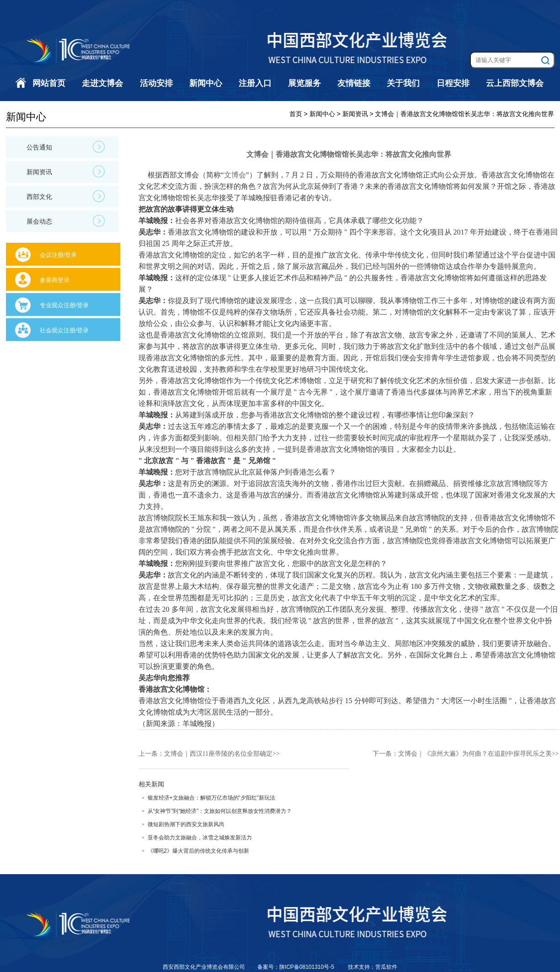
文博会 (235, 175)
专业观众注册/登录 (64, 305)
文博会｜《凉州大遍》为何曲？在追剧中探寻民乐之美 (475, 754)
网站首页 (49, 83)
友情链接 (354, 83)
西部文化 (66, 196)
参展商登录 (55, 280)
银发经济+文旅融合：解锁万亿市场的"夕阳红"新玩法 (212, 798)
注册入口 (255, 83)
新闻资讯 (66, 171)
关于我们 (403, 83)
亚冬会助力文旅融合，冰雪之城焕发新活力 (200, 838)
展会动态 (66, 221)
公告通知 (66, 147)
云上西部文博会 (515, 83)
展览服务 (304, 83)
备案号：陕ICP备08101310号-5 (296, 967)
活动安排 (156, 83)
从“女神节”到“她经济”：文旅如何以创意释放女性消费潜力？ (220, 811)
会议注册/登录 (59, 255)
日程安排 (453, 83)
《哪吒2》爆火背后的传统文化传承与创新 (199, 851)
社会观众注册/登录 (64, 330)
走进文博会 (102, 83)
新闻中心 (206, 83)
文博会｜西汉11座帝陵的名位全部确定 (218, 754)
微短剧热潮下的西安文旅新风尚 (186, 824)
